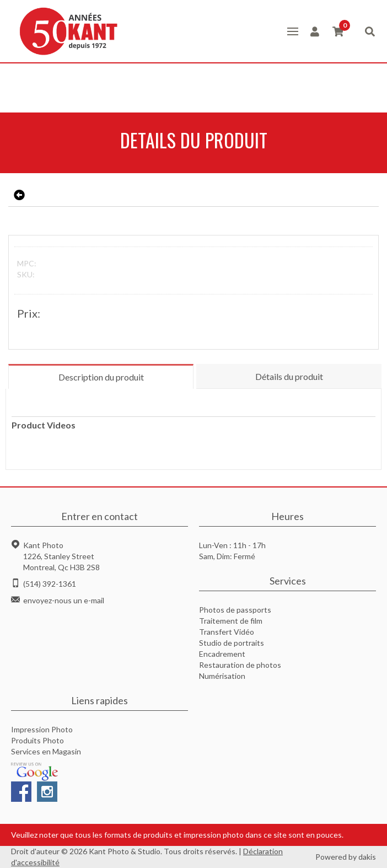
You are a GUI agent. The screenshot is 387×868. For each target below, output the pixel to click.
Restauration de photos (240, 665)
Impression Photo (42, 729)
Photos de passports (235, 610)
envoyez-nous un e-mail (64, 600)
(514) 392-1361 (50, 584)
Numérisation (222, 676)
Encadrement (222, 654)
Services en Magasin (46, 751)
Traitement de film (231, 621)
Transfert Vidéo (227, 632)
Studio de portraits (232, 643)
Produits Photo (37, 740)
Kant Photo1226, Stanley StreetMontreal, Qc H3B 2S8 (61, 556)
